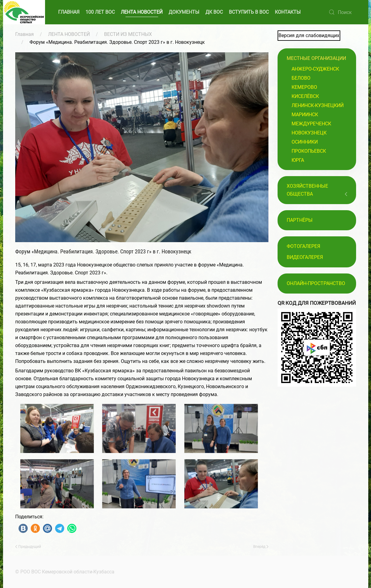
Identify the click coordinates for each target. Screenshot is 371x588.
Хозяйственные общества (307, 190)
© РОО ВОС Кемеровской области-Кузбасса (64, 572)
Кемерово (304, 87)
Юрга (298, 160)
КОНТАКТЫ (288, 12)
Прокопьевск (309, 151)
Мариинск (305, 115)
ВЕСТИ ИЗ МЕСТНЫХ (128, 34)
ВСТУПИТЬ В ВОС (249, 12)
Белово (301, 78)
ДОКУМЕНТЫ (184, 12)
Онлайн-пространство (316, 283)
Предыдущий (28, 547)
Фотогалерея (303, 246)
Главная (24, 34)
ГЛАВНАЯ (69, 12)
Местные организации (316, 58)
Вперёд (261, 547)
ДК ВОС (214, 12)
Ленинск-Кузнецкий (318, 105)
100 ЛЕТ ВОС (100, 12)
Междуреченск (311, 124)
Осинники (305, 142)
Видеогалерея (305, 257)
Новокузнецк (309, 133)
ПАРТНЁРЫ (300, 220)
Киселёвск (305, 96)
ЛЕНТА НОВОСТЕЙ (142, 12)
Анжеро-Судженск (315, 69)
